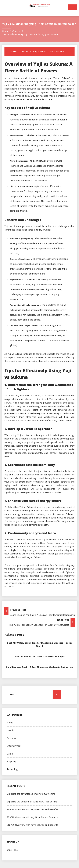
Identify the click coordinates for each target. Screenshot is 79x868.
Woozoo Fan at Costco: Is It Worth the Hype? (40, 656)
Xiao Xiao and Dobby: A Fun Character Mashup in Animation (39, 667)
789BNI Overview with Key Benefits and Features (32, 817)
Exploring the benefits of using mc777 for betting (32, 802)
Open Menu (72, 7)
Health (10, 730)
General (43, 51)
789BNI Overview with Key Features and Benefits (32, 809)
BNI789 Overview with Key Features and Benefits (32, 825)
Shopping (11, 761)
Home (10, 723)
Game (10, 754)
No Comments (58, 51)
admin (14, 51)
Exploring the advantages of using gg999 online (31, 794)
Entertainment (14, 746)
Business (11, 738)
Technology (13, 769)
